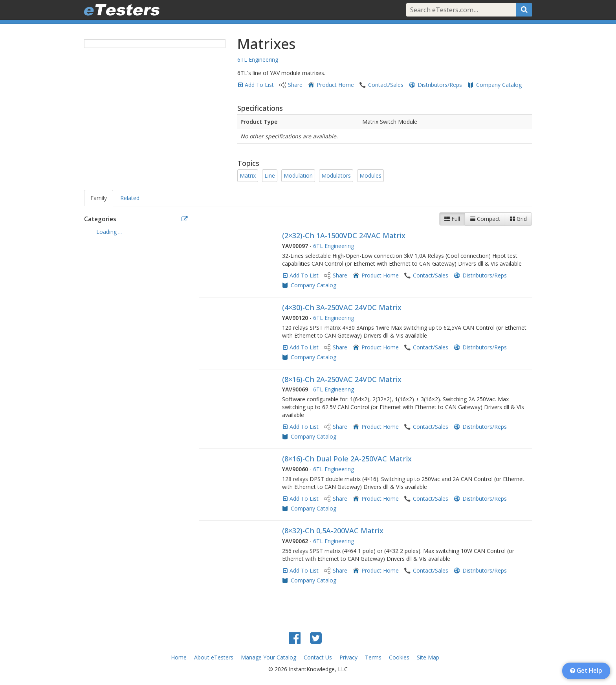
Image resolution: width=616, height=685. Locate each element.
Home (179, 657)
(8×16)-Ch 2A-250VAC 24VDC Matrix (342, 379)
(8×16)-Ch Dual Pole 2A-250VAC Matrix (347, 459)
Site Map (428, 657)
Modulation (298, 175)
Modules (370, 175)
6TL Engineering (258, 60)
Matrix (248, 175)
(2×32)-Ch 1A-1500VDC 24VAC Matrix (344, 235)
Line (270, 175)
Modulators (336, 175)
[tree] (136, 233)
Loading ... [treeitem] (109, 232)
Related (130, 198)
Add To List (259, 85)
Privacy (348, 657)
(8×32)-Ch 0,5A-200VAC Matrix (333, 531)
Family (99, 198)
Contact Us (318, 657)
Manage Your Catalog (269, 657)
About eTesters (214, 657)
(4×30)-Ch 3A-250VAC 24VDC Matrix (342, 307)
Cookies (399, 657)
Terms (373, 657)
